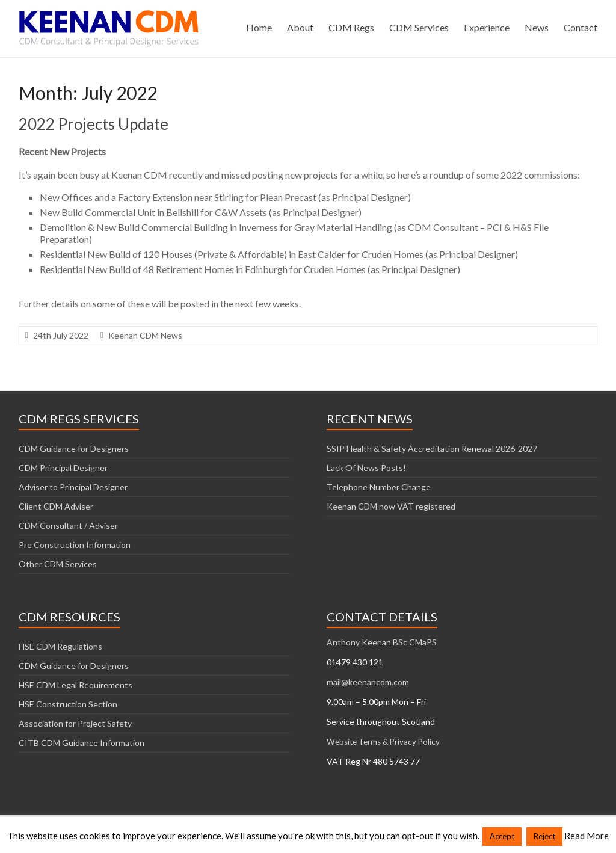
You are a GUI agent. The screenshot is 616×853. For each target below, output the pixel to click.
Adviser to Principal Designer (73, 487)
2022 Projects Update (94, 124)
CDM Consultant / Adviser (68, 525)
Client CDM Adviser (56, 506)
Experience (487, 27)
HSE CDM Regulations (60, 646)
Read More (587, 836)
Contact (581, 27)
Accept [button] (502, 836)
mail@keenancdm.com (368, 682)
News (537, 27)
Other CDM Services (58, 564)
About (300, 27)
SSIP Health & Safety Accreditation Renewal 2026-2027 (432, 448)
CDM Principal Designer (63, 468)
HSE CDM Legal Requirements (75, 685)
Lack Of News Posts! (366, 468)
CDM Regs (351, 27)
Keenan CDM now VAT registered (391, 506)
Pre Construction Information (75, 545)
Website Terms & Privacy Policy (383, 742)
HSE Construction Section (68, 704)
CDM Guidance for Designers (74, 448)
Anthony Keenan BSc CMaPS (382, 642)
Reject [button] (544, 836)
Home (259, 27)
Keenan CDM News (145, 335)
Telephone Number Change (379, 487)
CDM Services (419, 27)
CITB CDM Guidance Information (82, 743)
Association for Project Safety (75, 723)
